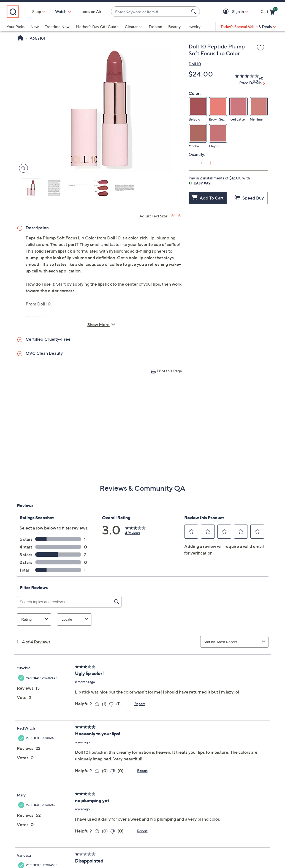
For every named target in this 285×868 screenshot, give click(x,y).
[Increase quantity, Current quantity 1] (210, 163)
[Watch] (61, 12)
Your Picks (16, 27)
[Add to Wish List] (260, 48)
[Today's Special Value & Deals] (248, 27)
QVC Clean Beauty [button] (44, 353)
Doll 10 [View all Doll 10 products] (195, 64)
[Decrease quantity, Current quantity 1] (192, 163)
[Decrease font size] (180, 215)
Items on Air (91, 11)
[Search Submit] (194, 12)
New (35, 27)
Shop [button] (37, 11)
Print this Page (169, 371)
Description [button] (37, 228)
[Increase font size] (173, 215)
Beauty (174, 27)
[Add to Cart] (208, 198)
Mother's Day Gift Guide (97, 27)
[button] (227, 12)
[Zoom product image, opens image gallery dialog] (22, 168)
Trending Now (57, 27)
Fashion (155, 27)
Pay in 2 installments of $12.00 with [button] (219, 180)
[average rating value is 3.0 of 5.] (244, 78)
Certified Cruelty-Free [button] (48, 339)
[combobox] (150, 12)
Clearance (134, 27)
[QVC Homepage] (20, 39)
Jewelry (194, 27)
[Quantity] (201, 163)
